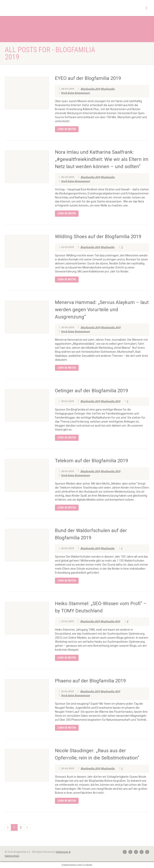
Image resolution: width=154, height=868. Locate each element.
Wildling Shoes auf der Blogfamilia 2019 (98, 237)
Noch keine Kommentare (74, 93)
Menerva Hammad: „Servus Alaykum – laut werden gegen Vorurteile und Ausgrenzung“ (102, 310)
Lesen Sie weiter (67, 129)
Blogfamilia (108, 89)
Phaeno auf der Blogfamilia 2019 (90, 681)
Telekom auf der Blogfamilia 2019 (91, 461)
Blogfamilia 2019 (90, 89)
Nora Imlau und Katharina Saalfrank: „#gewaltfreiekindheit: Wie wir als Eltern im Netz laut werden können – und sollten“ (102, 159)
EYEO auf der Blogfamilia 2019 (88, 78)
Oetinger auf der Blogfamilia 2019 (91, 391)
